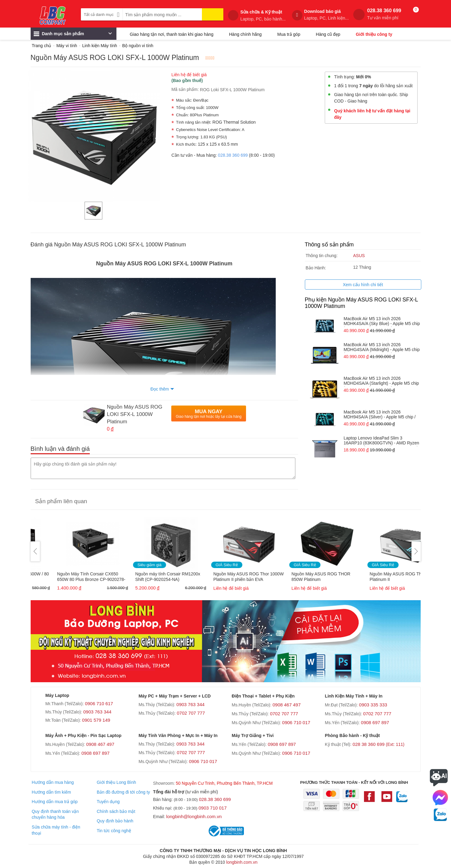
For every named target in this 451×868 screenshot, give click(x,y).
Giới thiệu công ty (374, 34)
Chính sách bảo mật (116, 811)
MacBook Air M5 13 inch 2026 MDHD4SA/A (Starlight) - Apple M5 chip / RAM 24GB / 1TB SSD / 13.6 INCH (381, 381)
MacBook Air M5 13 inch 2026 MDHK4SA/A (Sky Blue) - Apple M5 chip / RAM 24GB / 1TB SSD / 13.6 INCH (382, 322)
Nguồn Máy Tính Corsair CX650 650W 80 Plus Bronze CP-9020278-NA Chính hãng (146, 577)
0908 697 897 (375, 722)
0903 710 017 (213, 808)
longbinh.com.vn (242, 862)
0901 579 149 (96, 720)
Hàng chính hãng (245, 34)
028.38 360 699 (384, 14)
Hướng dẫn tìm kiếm (51, 792)
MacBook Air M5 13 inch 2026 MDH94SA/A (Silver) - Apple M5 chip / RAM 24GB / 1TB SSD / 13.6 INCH (380, 415)
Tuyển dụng (108, 802)
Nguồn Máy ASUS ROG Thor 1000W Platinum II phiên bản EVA (304, 577)
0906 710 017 (296, 722)
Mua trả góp (289, 34)
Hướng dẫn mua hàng (53, 782)
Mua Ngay (209, 414)
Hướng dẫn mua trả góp (55, 802)
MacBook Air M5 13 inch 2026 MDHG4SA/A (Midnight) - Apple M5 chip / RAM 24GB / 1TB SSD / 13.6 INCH (382, 348)
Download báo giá (327, 15)
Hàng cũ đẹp (328, 34)
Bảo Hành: (316, 268)
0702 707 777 (191, 713)
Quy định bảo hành (115, 821)
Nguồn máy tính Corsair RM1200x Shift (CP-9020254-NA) (223, 577)
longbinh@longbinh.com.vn (194, 816)
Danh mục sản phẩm (73, 35)
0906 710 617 (99, 703)
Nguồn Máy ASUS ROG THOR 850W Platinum (376, 577)
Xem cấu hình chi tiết (363, 285)
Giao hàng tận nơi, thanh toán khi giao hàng (172, 34)
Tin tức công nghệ (114, 831)
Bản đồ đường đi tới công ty (123, 792)
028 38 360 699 (379, 744)
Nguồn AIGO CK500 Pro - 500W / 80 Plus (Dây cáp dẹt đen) (69, 577)
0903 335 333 (373, 705)
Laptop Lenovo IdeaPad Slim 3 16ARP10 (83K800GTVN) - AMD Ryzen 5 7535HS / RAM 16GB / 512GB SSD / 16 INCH (382, 441)
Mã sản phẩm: (185, 89)
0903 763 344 (97, 712)
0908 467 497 (286, 705)
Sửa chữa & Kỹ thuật (263, 16)
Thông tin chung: (322, 256)
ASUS (359, 256)
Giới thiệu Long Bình (116, 782)
